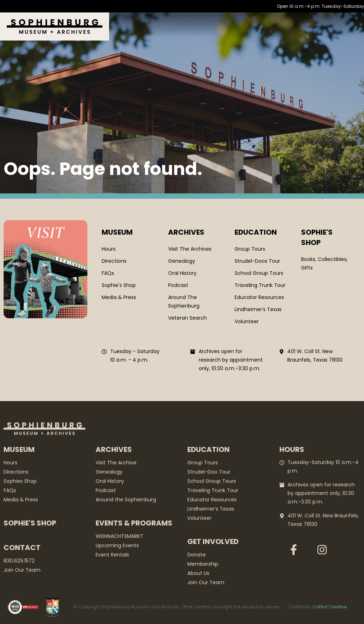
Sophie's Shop (30, 523)
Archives (186, 232)
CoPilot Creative (330, 607)
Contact (22, 548)
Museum (117, 232)
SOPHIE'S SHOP (317, 237)
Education (256, 232)
